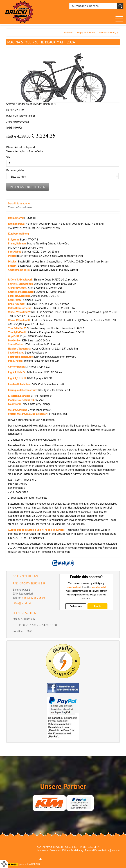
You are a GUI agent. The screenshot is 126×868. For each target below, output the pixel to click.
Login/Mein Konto (86, 33)
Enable (97, 606)
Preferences (76, 606)
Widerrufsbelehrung (73, 850)
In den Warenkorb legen (28, 187)
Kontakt (98, 850)
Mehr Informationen (18, 122)
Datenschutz (56, 850)
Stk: (9, 157)
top (40, 859)
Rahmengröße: (15, 170)
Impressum (42, 850)
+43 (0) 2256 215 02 (33, 598)
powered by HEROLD (30, 864)
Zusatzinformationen (20, 207)
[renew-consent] (4, 864)
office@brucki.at (22, 603)
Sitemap (89, 850)
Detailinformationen (20, 203)
